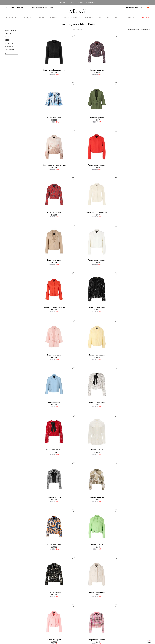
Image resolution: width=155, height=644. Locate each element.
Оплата (73, 604)
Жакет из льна (128, 316)
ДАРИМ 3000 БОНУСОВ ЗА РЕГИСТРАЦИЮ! (78, 2)
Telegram (97, 593)
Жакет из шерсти (52, 464)
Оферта (53, 608)
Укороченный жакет (128, 120)
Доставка (74, 600)
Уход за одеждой (77, 612)
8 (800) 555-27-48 (82, 571)
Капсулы (104, 18)
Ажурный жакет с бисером (90, 513)
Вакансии (54, 600)
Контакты (54, 597)
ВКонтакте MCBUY (121, 593)
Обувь (41, 18)
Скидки (145, 18)
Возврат (74, 608)
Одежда (27, 18)
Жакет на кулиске (52, 120)
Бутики (130, 18)
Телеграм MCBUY (121, 600)
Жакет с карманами (90, 267)
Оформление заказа (78, 597)
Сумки (54, 18)
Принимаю (113, 563)
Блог (118, 18)
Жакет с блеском (128, 464)
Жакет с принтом (90, 70)
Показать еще (91, 530)
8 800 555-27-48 (16, 7)
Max (95, 597)
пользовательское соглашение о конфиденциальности (117, 563)
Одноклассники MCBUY (123, 597)
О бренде (88, 18)
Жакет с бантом (52, 366)
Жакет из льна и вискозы (90, 169)
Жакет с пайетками (128, 218)
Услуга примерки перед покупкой (42, 7)
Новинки (11, 18)
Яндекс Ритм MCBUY (122, 604)
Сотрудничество (77, 616)
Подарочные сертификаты (60, 618)
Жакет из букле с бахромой (128, 513)
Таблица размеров (77, 593)
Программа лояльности (59, 604)
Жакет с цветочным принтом (90, 120)
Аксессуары (70, 18)
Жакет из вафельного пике (52, 70)
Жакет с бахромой (52, 513)
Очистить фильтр (11, 54)
